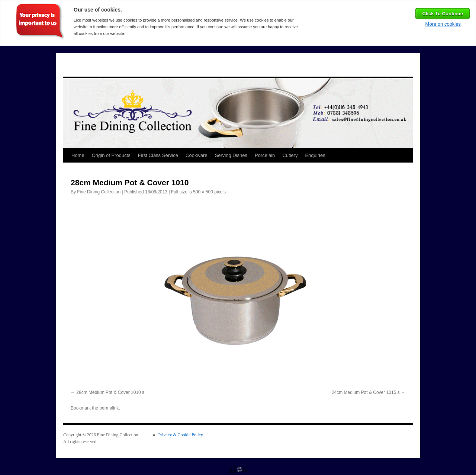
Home (78, 155)
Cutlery (290, 155)
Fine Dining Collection (99, 192)
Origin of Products (111, 155)
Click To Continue (443, 14)
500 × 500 (203, 192)
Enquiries (315, 155)
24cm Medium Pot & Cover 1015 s (366, 392)
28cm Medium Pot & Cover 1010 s (110, 392)
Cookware (197, 155)
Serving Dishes (231, 155)
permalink (109, 408)
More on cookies (443, 24)
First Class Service (158, 155)
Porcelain (265, 155)
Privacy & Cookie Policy (181, 435)
